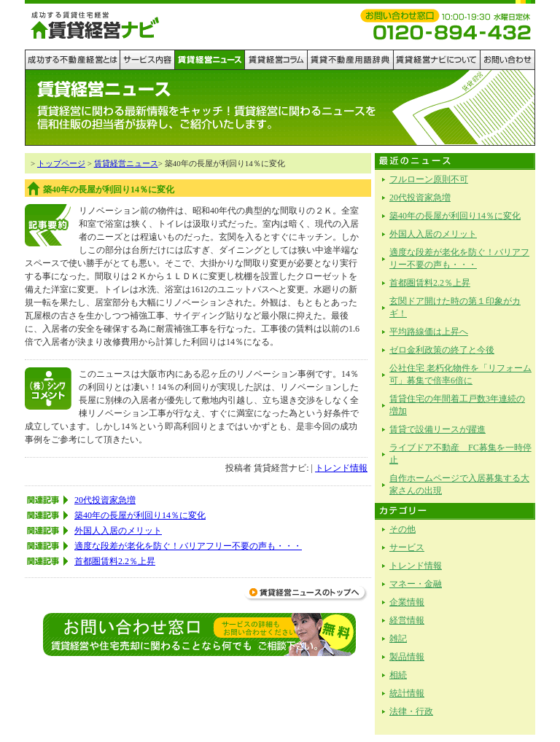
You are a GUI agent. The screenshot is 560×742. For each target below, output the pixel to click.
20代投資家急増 (105, 500)
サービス (407, 547)
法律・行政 (411, 711)
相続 (398, 675)
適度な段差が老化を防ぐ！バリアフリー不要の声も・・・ (188, 546)
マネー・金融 (416, 584)
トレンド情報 (341, 468)
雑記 (398, 638)
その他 (402, 529)
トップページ (61, 163)
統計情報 (407, 693)
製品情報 (407, 657)
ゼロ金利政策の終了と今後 (442, 350)
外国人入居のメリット (118, 531)
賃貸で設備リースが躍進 (437, 429)
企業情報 (407, 602)
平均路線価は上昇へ (429, 332)
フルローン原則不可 (429, 179)
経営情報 (407, 620)
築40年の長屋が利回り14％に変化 (140, 515)
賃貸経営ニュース (126, 163)
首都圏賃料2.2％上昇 (115, 561)
